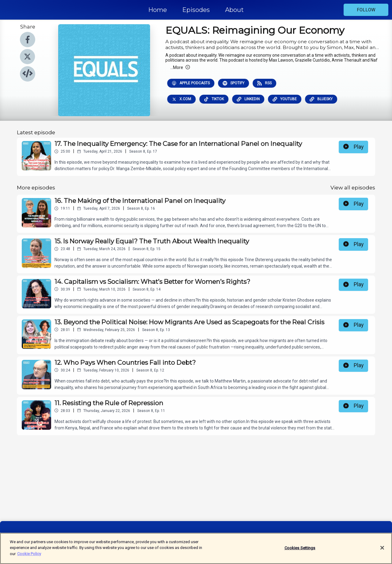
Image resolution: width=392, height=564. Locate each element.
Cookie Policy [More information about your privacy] (29, 558)
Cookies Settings (300, 552)
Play (353, 147)
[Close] (382, 552)
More (180, 67)
